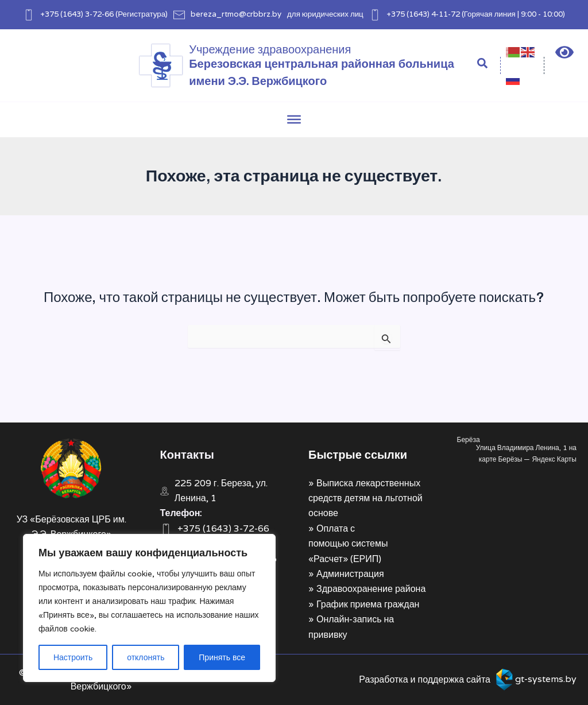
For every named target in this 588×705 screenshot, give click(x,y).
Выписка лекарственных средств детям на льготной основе (365, 498)
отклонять (146, 657)
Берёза (469, 439)
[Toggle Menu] (294, 119)
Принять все (222, 657)
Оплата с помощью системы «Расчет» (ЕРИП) (348, 544)
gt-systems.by (546, 679)
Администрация (350, 574)
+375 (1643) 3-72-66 (77, 14)
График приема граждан (368, 604)
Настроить (73, 657)
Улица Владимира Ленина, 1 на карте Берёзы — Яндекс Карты (526, 453)
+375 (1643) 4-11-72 (423, 14)
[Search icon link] (483, 65)
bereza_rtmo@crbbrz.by (236, 14)
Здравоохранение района (371, 589)
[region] (149, 608)
